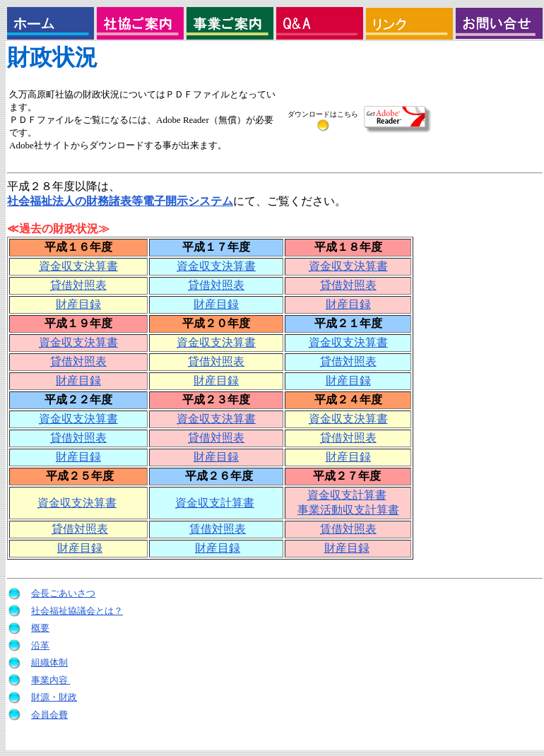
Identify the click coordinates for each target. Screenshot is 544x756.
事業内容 (51, 680)
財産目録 (78, 304)
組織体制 (49, 662)
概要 (40, 628)
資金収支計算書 (215, 503)
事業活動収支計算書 (348, 510)
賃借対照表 (218, 529)
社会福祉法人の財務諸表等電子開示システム (120, 201)
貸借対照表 (78, 285)
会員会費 (49, 715)
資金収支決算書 (78, 266)
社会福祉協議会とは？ (77, 611)
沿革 (40, 645)
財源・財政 (54, 697)
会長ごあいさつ (63, 593)
